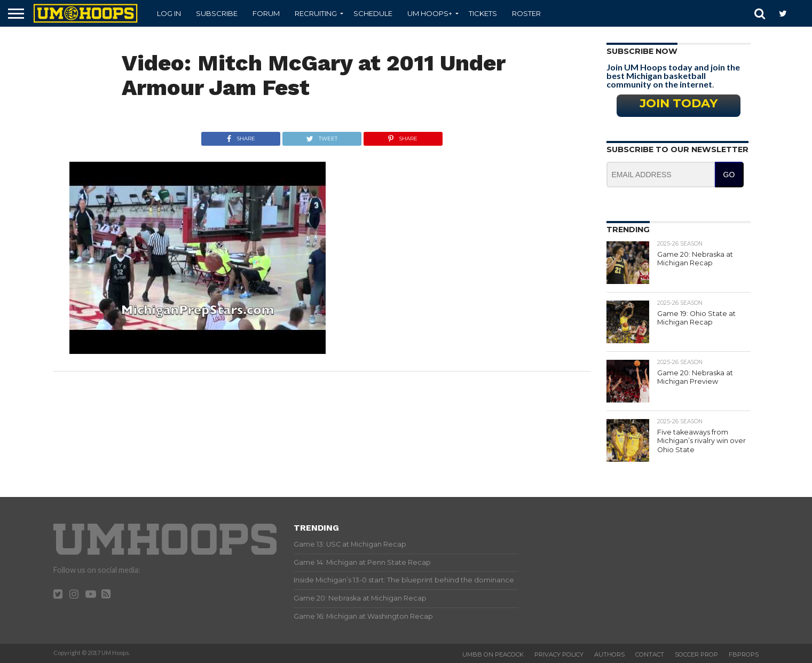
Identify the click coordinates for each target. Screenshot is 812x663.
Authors (609, 654)
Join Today (679, 103)
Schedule (373, 13)
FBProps (744, 654)
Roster (526, 13)
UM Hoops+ (430, 13)
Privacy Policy (559, 654)
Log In (169, 13)
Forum (266, 13)
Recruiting (316, 13)
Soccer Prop (696, 654)
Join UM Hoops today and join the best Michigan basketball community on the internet (673, 76)
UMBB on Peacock (493, 654)
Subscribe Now (642, 51)
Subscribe (217, 13)
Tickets (483, 13)
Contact (650, 654)
